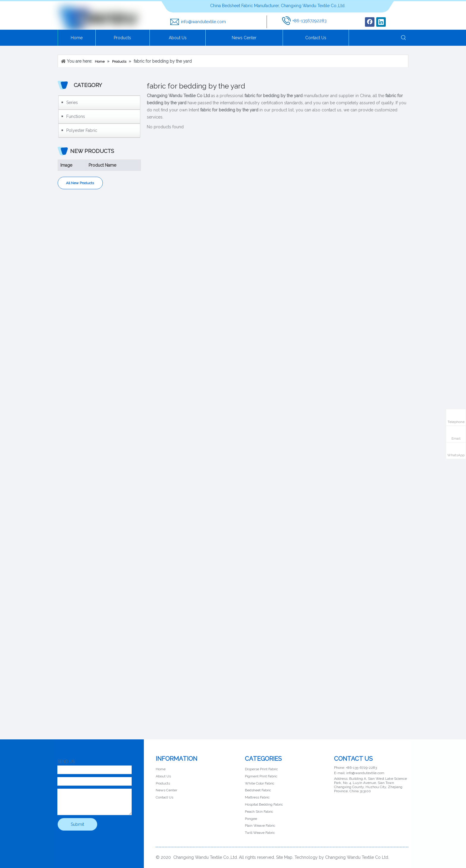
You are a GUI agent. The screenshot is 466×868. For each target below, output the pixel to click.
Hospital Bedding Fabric (264, 804)
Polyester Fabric (82, 130)
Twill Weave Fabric (260, 833)
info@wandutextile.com (203, 22)
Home (161, 769)
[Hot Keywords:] (404, 38)
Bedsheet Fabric (258, 790)
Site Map (284, 857)
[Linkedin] (381, 22)
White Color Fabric (260, 783)
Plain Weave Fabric (260, 826)
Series (72, 102)
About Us (163, 776)
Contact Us (164, 797)
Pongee (251, 819)
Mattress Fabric (257, 797)
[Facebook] (370, 22)
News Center (166, 790)
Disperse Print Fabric (261, 769)
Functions (76, 116)
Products (163, 783)
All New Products (80, 183)
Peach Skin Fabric (259, 812)
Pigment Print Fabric (261, 776)
